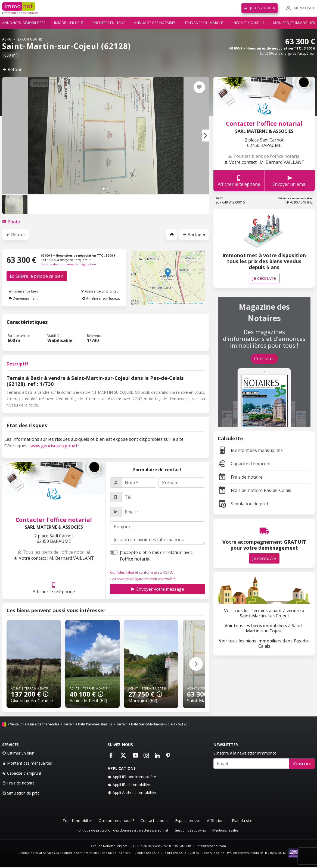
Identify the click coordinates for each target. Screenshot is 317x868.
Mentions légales (225, 830)
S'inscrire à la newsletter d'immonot (245, 753)
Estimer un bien (18, 753)
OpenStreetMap (173, 303)
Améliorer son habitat (101, 298)
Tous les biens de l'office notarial (54, 552)
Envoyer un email (290, 181)
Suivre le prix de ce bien (37, 276)
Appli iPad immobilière (130, 785)
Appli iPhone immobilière (132, 777)
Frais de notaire (240, 477)
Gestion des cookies (190, 830)
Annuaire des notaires (155, 23)
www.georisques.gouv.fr (55, 446)
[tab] (11, 222)
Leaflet (151, 303)
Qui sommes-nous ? (116, 821)
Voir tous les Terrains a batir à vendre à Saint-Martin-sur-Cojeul (264, 613)
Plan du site (242, 821)
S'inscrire (302, 764)
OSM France (198, 303)
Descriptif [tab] (17, 364)
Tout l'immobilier (77, 821)
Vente (14, 724)
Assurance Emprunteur (100, 291)
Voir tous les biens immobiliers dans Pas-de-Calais (264, 643)
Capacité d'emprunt (244, 464)
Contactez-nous (155, 821)
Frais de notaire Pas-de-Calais (254, 490)
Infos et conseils (248, 23)
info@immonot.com (211, 846)
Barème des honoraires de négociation (68, 264)
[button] (206, 136)
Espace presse (188, 821)
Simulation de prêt (243, 504)
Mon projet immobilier (294, 23)
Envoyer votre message (157, 589)
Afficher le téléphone (54, 588)
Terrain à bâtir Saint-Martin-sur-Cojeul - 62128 (152, 724)
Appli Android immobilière (133, 792)
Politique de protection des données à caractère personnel (122, 830)
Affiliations (216, 821)
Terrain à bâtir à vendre (41, 724)
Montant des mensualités (250, 450)
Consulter (264, 359)
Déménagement (23, 298)
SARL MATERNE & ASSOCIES (54, 527)
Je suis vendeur (259, 8)
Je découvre (264, 278)
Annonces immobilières (24, 23)
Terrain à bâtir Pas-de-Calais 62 (88, 724)
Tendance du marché (204, 23)
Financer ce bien (23, 291)
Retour (12, 69)
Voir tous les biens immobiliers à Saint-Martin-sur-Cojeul (264, 628)
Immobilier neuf (69, 23)
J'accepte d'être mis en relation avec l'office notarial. (156, 556)
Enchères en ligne (109, 23)
